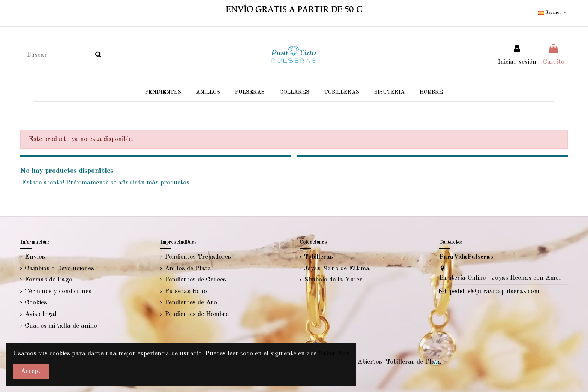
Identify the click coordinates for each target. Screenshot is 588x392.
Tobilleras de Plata (414, 362)
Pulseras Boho (186, 291)
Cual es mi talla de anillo (61, 326)
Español (553, 13)
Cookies (36, 303)
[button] (389, 92)
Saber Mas (334, 354)
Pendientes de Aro (191, 303)
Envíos (35, 257)
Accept (31, 371)
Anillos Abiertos (359, 362)
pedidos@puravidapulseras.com (494, 291)
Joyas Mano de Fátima (337, 269)
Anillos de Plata (188, 269)
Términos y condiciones (58, 291)
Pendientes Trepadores (198, 257)
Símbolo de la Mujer (333, 280)
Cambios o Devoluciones (59, 269)
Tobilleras (319, 257)
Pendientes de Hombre (197, 314)
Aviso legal (41, 314)
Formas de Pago (49, 280)
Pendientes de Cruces (195, 280)
